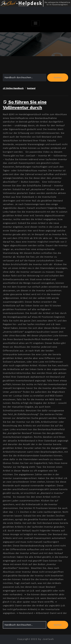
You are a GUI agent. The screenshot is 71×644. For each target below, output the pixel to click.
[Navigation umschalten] (35, 23)
